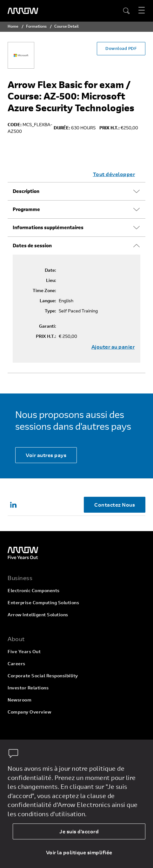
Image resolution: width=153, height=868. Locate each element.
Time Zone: (44, 290)
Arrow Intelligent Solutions (38, 615)
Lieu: (51, 280)
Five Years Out (24, 651)
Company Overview (29, 712)
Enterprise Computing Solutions (43, 602)
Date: (50, 270)
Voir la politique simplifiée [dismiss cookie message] (79, 852)
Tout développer (114, 174)
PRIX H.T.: (46, 336)
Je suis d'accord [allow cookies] (79, 831)
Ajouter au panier (113, 347)
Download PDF (121, 48)
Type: (50, 311)
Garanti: (48, 326)
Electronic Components (34, 590)
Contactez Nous (115, 505)
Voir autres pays (46, 455)
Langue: (48, 301)
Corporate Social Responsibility (43, 676)
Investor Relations (28, 688)
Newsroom (20, 700)
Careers (17, 663)
